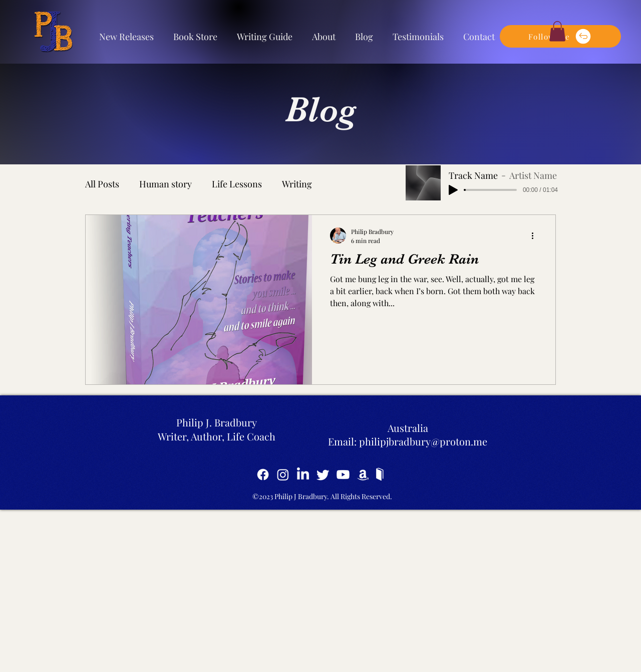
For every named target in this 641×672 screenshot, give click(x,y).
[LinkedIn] (303, 475)
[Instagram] (283, 475)
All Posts (102, 184)
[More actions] (536, 236)
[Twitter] (323, 475)
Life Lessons (237, 184)
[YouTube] (343, 475)
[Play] (453, 190)
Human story (166, 184)
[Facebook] (263, 475)
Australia (408, 428)
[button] (557, 31)
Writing (297, 184)
